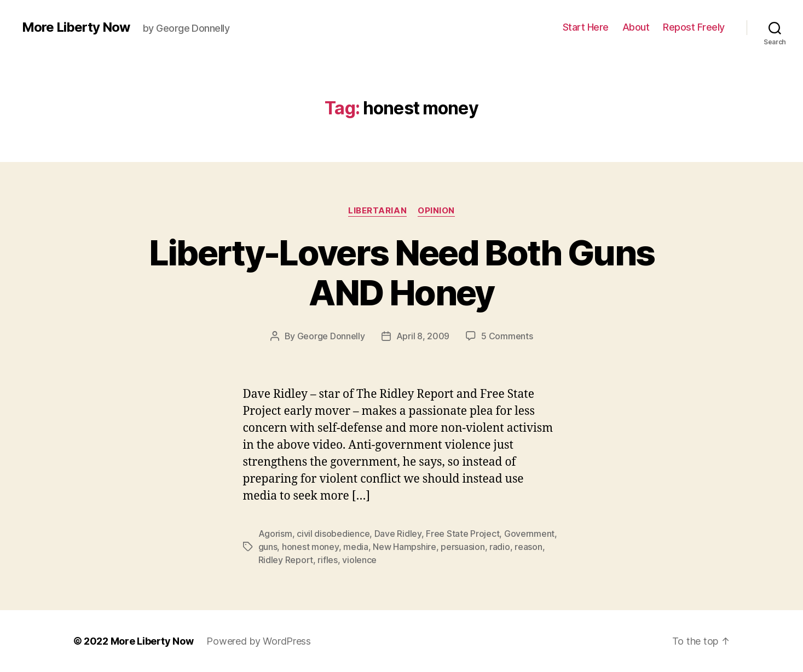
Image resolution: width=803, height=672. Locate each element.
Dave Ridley (398, 534)
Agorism (275, 534)
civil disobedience (333, 534)
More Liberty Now (76, 27)
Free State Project (463, 534)
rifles (327, 560)
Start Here (586, 27)
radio (500, 547)
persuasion (463, 547)
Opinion (436, 211)
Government (529, 534)
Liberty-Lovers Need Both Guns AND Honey (402, 273)
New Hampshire (405, 547)
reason (528, 547)
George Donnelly (331, 336)
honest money (310, 547)
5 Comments (507, 336)
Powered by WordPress (259, 641)
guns (268, 547)
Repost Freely (694, 27)
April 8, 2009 (423, 336)
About (636, 27)
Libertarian (377, 211)
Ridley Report (286, 560)
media (356, 547)
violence (359, 560)
